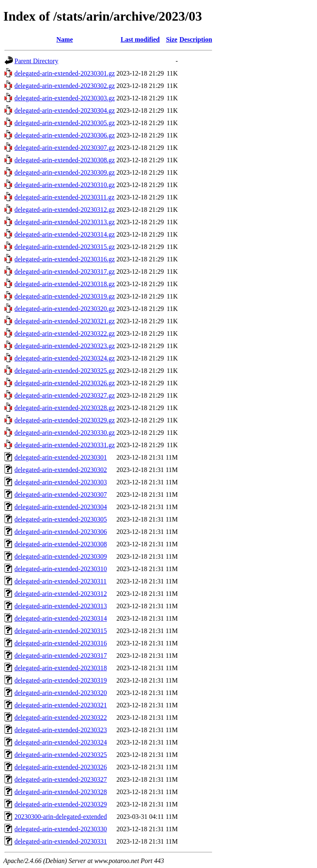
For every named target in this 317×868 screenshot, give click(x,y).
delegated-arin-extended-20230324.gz (65, 358)
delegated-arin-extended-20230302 (61, 470)
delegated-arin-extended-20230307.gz (65, 148)
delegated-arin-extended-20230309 (61, 556)
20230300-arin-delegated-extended (61, 817)
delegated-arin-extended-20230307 (61, 494)
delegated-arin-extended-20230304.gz (65, 110)
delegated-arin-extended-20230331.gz (65, 445)
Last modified (140, 39)
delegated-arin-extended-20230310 (61, 569)
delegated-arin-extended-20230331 (61, 841)
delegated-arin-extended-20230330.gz (65, 433)
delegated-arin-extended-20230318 (61, 668)
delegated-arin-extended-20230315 (61, 631)
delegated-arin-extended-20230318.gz (65, 284)
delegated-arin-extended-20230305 (61, 519)
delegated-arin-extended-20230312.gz (65, 210)
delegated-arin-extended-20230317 (61, 656)
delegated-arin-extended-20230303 (61, 482)
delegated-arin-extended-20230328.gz (65, 408)
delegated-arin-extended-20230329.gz (65, 420)
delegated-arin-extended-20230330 (61, 829)
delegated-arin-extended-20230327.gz (65, 395)
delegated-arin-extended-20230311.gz (64, 197)
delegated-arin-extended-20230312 (61, 594)
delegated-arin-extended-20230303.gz (65, 98)
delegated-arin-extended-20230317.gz (65, 272)
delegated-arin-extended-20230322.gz (65, 333)
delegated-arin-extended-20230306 (61, 532)
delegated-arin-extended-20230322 (61, 717)
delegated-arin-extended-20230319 (61, 680)
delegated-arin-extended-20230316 (61, 643)
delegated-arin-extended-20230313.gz (65, 222)
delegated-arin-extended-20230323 (61, 730)
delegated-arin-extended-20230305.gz (65, 123)
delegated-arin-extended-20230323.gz (65, 346)
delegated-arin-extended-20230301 (61, 457)
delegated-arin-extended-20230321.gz (65, 321)
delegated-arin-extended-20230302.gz (65, 86)
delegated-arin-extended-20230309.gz (65, 172)
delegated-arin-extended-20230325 (61, 755)
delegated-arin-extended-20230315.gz (65, 247)
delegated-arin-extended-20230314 (61, 618)
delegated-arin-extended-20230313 (61, 606)
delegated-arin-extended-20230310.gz (65, 185)
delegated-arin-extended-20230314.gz (65, 234)
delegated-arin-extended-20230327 (61, 779)
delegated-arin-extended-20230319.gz (65, 296)
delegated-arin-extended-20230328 (61, 792)
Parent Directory (36, 61)
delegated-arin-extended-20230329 (61, 804)
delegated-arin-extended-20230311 (60, 581)
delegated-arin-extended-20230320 (61, 693)
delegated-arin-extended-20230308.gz (65, 160)
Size (172, 39)
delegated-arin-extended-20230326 (61, 767)
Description (196, 39)
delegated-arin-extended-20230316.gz (65, 259)
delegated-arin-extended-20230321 (61, 705)
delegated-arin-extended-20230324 (61, 742)
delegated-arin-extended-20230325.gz (65, 371)
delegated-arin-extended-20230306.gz (65, 135)
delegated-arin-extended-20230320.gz (65, 309)
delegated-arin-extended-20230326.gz (65, 383)
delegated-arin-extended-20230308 (61, 544)
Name (65, 39)
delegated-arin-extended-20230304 (61, 507)
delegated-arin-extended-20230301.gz (65, 73)
